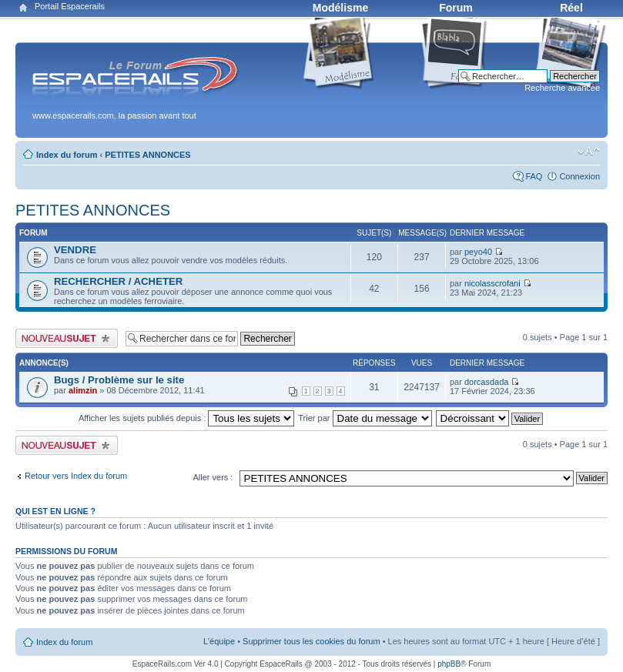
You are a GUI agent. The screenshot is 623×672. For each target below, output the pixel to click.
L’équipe (219, 641)
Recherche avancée (562, 88)
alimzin (83, 390)
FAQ (534, 176)
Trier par (365, 418)
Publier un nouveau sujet (67, 338)
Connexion (579, 176)
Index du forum (67, 155)
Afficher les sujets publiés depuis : (187, 418)
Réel (571, 8)
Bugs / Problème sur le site (119, 380)
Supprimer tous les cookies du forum (311, 641)
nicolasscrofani (492, 283)
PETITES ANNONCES (147, 155)
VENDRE (75, 250)
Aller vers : (213, 477)
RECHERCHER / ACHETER (118, 281)
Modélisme (340, 8)
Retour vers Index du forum (76, 476)
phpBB (449, 664)
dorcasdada (487, 382)
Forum (456, 8)
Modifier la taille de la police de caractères (589, 152)
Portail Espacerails (70, 6)
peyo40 (478, 252)
